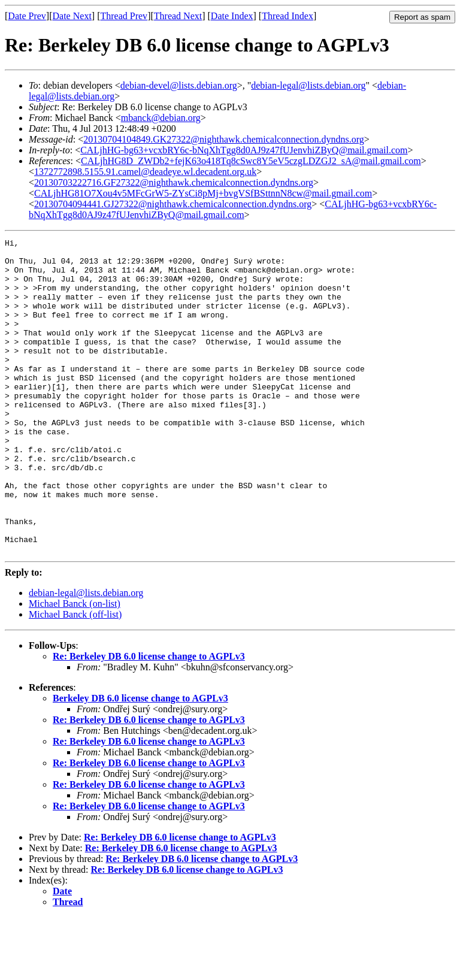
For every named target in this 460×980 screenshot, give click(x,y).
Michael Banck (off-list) (75, 677)
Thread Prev (124, 16)
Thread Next (178, 16)
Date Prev (27, 16)
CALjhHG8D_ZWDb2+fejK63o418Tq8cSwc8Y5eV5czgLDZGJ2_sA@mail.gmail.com (251, 161)
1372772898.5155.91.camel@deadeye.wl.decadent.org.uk (145, 172)
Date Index (232, 16)
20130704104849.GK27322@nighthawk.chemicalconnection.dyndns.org (224, 139)
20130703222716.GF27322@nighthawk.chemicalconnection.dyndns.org (174, 182)
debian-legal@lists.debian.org (308, 85)
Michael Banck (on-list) (75, 666)
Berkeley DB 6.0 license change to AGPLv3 (140, 761)
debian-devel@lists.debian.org (179, 85)
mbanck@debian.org (161, 118)
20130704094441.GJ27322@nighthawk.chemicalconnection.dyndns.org (173, 204)
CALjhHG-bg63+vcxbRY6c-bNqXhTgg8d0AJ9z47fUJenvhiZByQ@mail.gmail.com (244, 150)
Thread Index (287, 16)
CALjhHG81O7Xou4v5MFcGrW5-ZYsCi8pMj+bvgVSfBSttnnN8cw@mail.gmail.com (203, 193)
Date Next (72, 16)
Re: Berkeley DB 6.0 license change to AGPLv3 (149, 719)
